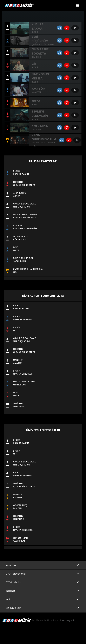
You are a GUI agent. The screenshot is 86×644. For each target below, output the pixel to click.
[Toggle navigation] (77, 6)
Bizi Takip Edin (14, 608)
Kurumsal (11, 565)
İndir (8, 600)
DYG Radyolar (14, 582)
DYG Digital (68, 621)
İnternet (10, 591)
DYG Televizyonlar (16, 574)
